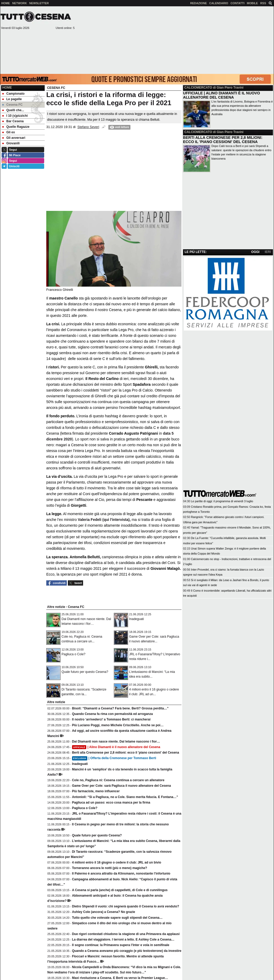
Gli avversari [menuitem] (14, 138)
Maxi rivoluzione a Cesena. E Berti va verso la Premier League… (120, 978)
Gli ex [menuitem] (9, 132)
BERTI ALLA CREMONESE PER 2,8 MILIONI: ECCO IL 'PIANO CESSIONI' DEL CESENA (223, 140)
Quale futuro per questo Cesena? (85, 672)
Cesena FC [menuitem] (12, 105)
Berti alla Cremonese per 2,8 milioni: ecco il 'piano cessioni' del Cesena (126, 753)
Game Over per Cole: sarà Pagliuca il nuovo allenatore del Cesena (121, 786)
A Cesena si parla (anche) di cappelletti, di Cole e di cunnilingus (120, 890)
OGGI (255, 252)
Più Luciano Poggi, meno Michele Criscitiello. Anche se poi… (118, 725)
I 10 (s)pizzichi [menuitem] (15, 116)
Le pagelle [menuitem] (12, 99)
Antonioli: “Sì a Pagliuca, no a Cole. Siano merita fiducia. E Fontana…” (125, 797)
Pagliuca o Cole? (73, 654)
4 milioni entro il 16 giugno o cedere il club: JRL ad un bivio (117, 862)
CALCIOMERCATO (198, 88)
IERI (268, 252)
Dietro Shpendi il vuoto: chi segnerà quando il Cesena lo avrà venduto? (126, 906)
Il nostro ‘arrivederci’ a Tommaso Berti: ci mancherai (111, 719)
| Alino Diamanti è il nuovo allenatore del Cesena (116, 747)
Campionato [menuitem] (13, 94)
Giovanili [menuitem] (11, 143)
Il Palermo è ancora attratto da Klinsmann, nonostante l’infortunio (121, 874)
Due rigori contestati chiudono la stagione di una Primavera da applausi (126, 934)
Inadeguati (136, 619)
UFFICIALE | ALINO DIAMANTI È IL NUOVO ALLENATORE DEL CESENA (222, 95)
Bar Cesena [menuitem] (13, 121)
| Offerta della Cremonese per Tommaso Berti (114, 758)
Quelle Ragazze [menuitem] (16, 127)
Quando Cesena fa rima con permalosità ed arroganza (112, 714)
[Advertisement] (232, 40)
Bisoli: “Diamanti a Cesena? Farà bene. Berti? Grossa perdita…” (120, 708)
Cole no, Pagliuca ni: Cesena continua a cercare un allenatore (118, 780)
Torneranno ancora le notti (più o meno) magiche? (110, 868)
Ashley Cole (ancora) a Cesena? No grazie (104, 912)
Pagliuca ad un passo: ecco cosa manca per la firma (111, 803)
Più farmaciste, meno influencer (96, 791)
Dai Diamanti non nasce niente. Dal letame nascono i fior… (116, 742)
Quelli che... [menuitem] (13, 110)
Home (7, 88)
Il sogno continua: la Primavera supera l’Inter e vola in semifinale (121, 945)
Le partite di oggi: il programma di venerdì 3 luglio (222, 501)
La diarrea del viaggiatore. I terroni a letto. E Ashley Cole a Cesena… (123, 940)
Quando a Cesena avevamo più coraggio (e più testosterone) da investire (127, 951)
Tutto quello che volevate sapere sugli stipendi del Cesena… (117, 918)
